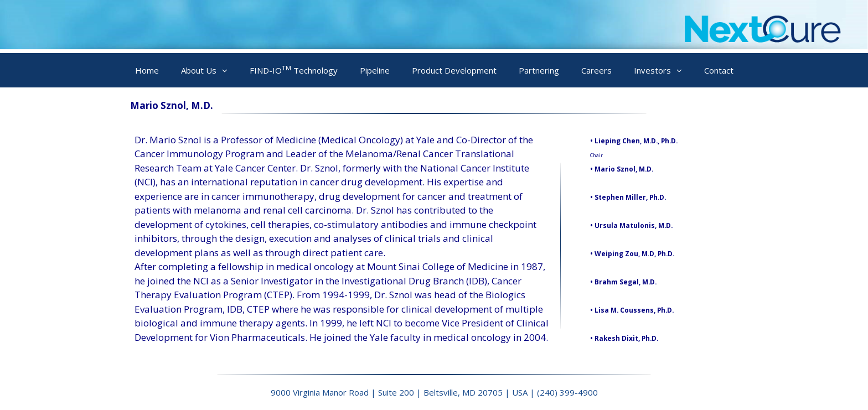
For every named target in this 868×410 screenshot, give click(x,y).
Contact (719, 70)
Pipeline (375, 70)
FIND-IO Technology (294, 70)
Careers (596, 70)
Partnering (539, 70)
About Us (210, 71)
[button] (228, 71)
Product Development (454, 70)
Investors (663, 71)
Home (147, 70)
